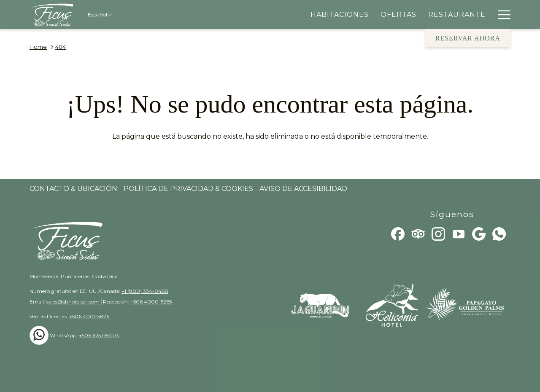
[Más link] (501, 15)
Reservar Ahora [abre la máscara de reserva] (468, 38)
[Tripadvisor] (418, 233)
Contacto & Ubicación (73, 189)
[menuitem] (340, 15)
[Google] (479, 233)
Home (38, 47)
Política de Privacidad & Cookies (188, 189)
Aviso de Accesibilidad (303, 189)
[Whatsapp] (499, 233)
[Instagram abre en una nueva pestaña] (438, 233)
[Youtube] (459, 233)
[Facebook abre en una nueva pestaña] (398, 233)
